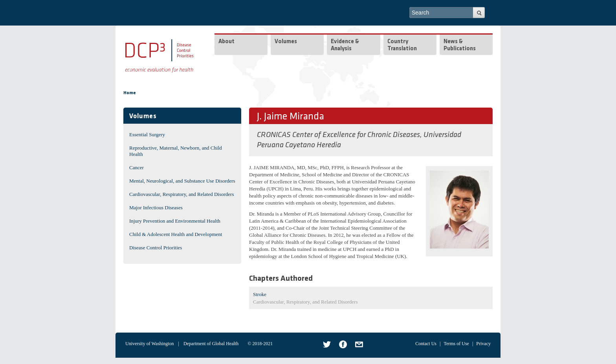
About (226, 42)
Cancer (137, 167)
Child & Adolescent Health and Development (176, 234)
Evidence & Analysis (345, 45)
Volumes (286, 42)
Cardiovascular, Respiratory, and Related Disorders (182, 194)
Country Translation (402, 45)
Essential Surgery (147, 134)
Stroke (260, 294)
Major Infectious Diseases (156, 208)
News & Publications (460, 45)
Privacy (483, 344)
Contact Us (426, 344)
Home (130, 93)
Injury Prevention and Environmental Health (175, 221)
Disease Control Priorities (156, 248)
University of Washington (149, 344)
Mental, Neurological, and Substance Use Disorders (182, 181)
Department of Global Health (211, 344)
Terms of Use (456, 344)
